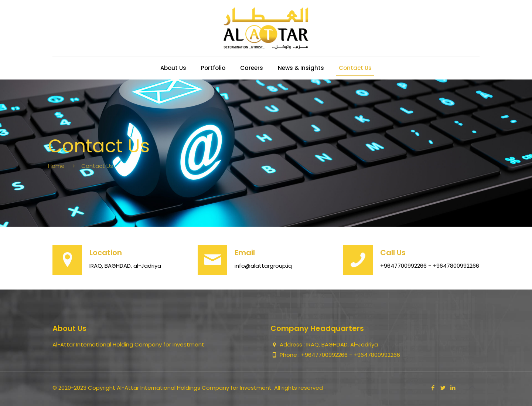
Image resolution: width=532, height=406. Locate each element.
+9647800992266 (377, 355)
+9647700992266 (325, 355)
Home (56, 166)
